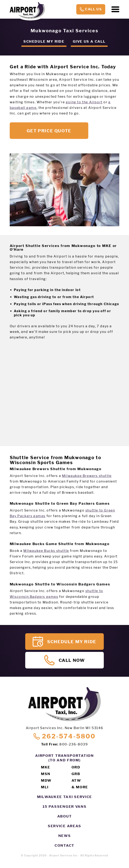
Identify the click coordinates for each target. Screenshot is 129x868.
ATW (76, 780)
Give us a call (89, 41)
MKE (46, 767)
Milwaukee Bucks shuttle (46, 551)
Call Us (91, 9)
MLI (45, 787)
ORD (76, 767)
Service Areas (64, 826)
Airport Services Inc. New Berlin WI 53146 (65, 728)
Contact (64, 845)
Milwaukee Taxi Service (64, 797)
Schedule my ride (44, 41)
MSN (46, 774)
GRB (76, 774)
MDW (46, 780)
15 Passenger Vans (65, 807)
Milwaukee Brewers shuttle (87, 476)
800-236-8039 (74, 744)
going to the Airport (84, 102)
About (65, 816)
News (65, 836)
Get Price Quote (49, 131)
